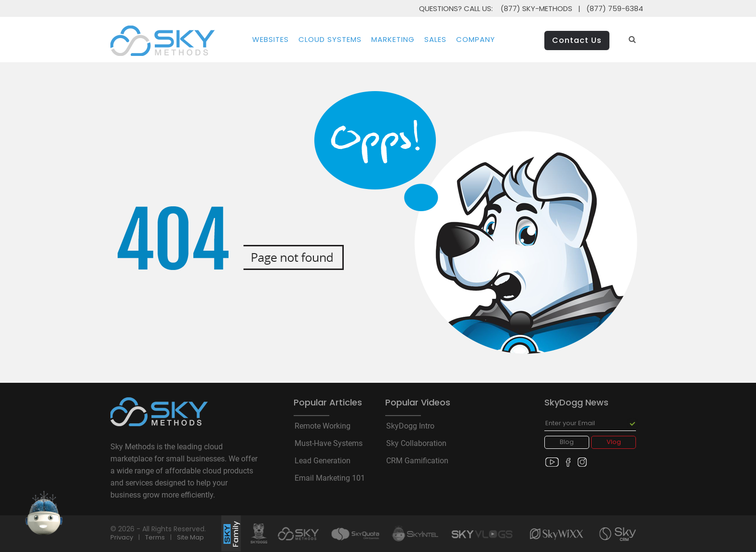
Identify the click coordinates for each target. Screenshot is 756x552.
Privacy (122, 537)
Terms (155, 537)
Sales (435, 39)
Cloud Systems (330, 39)
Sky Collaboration (416, 444)
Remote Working (323, 426)
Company (476, 39)
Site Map (190, 537)
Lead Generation (323, 461)
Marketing (393, 39)
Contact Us (577, 40)
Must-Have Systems (329, 444)
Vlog (614, 442)
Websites (270, 39)
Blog (567, 442)
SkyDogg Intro (410, 426)
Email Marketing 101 (330, 478)
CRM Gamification (417, 461)
